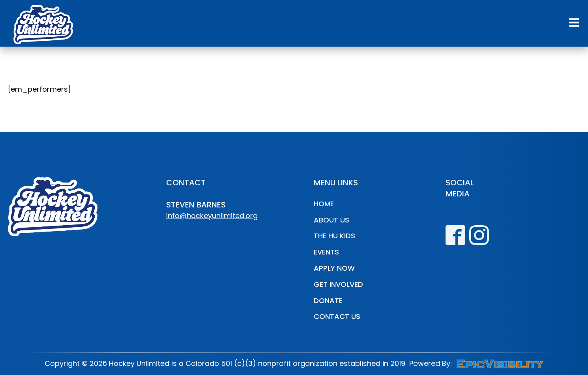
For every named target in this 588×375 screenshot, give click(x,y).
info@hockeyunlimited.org (212, 216)
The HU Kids (334, 236)
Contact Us (337, 316)
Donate (328, 301)
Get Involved (338, 284)
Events (326, 252)
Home (324, 204)
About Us (331, 220)
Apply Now (334, 268)
